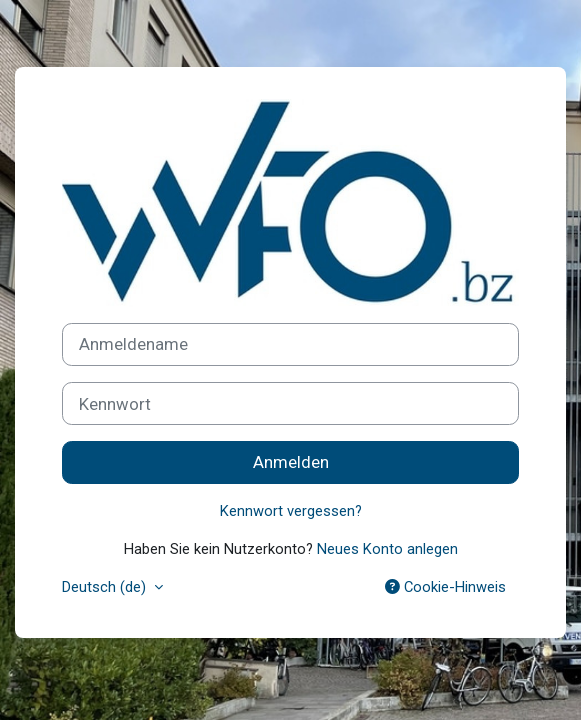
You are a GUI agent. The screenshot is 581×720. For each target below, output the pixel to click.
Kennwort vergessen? (291, 511)
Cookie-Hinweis (445, 587)
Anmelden (291, 462)
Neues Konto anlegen (387, 549)
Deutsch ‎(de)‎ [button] (106, 587)
